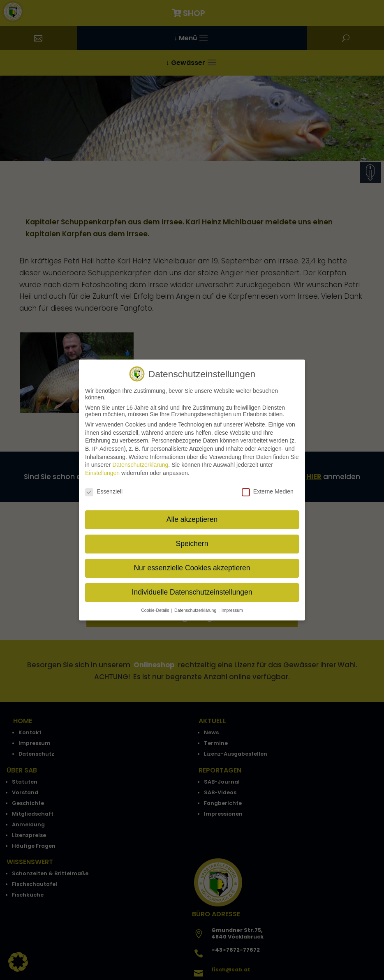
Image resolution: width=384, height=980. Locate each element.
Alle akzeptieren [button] (192, 514)
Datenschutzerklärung (140, 459)
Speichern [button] (192, 538)
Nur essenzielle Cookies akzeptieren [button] (192, 563)
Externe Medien (268, 486)
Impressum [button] (232, 605)
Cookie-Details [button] (156, 605)
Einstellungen (102, 468)
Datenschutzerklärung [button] (196, 605)
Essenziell (104, 486)
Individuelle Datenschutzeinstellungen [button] (192, 587)
